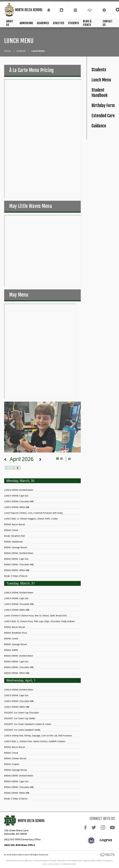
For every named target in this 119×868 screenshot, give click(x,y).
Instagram (103, 828)
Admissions (26, 23)
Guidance (99, 126)
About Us (10, 23)
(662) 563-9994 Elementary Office (22, 839)
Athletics (59, 23)
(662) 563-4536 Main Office (20, 845)
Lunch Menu (101, 80)
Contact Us (108, 23)
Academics (43, 23)
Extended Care (103, 116)
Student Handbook (100, 93)
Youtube (112, 828)
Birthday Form (103, 106)
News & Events (87, 23)
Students (74, 23)
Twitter (94, 828)
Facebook (85, 828)
